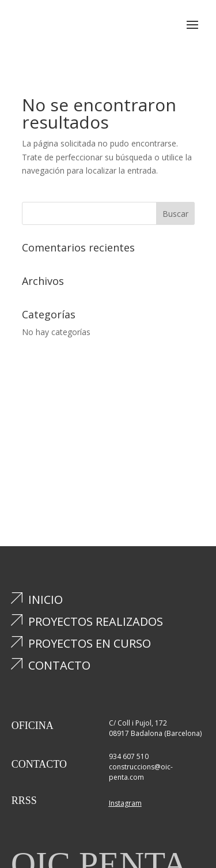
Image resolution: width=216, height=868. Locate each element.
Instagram (125, 803)
